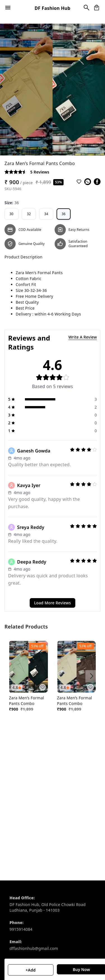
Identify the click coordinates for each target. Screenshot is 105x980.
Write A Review (83, 337)
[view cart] (97, 8)
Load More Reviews (53, 603)
